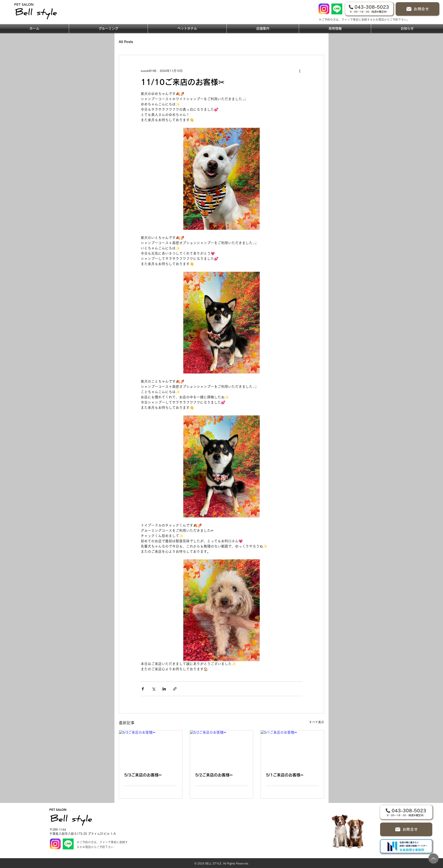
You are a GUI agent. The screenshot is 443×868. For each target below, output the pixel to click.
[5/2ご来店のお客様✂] (222, 748)
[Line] (337, 9)
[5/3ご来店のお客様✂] (151, 748)
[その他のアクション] (300, 71)
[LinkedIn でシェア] (164, 689)
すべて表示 (317, 722)
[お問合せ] (417, 9)
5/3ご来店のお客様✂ (143, 775)
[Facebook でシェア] (143, 689)
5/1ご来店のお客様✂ (285, 775)
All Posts (126, 42)
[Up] (433, 858)
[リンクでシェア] (175, 689)
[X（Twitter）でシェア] (153, 689)
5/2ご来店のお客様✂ (214, 775)
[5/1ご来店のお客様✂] (292, 748)
